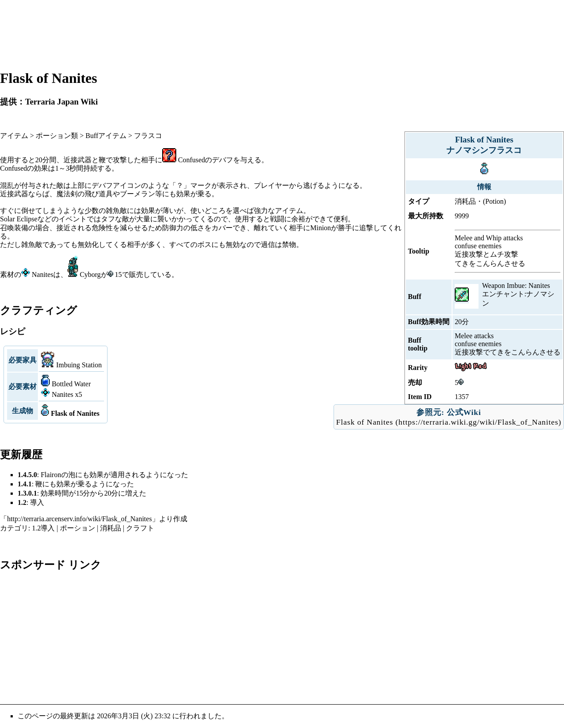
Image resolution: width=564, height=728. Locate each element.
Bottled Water (71, 384)
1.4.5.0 (27, 475)
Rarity (418, 368)
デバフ (223, 160)
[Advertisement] (282, 34)
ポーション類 (57, 136)
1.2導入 (43, 528)
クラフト (140, 528)
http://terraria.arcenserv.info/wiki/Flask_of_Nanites (80, 519)
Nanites (43, 274)
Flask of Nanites (365, 422)
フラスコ (148, 136)
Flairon (51, 475)
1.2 (22, 502)
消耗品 (111, 528)
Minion (321, 228)
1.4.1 (25, 484)
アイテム (14, 136)
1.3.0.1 (27, 493)
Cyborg (90, 274)
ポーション (78, 528)
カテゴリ (14, 528)
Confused (191, 160)
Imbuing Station (79, 365)
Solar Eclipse (19, 219)
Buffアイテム (106, 136)
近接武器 (78, 160)
